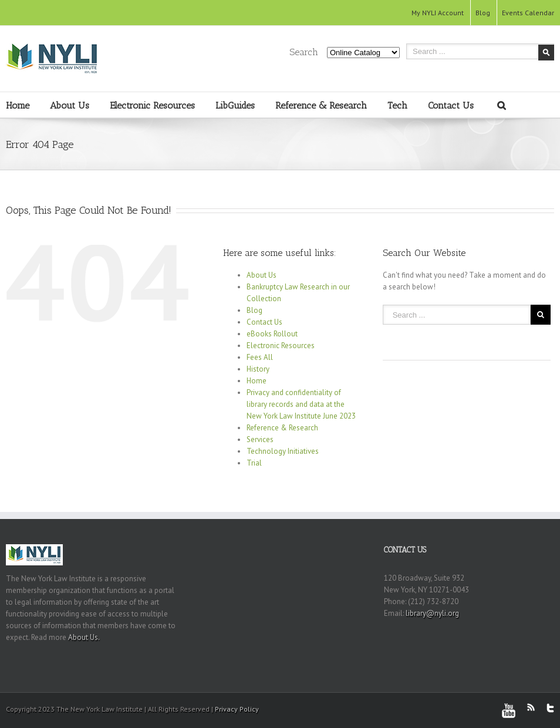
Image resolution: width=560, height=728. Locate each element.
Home (18, 105)
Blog (483, 13)
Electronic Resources (152, 105)
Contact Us (451, 105)
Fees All (260, 357)
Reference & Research (321, 105)
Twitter (550, 708)
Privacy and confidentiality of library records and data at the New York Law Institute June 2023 (301, 404)
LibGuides (235, 105)
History (258, 369)
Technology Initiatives (283, 451)
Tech (397, 105)
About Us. (84, 637)
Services (260, 439)
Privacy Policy (237, 709)
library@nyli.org (432, 613)
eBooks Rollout (272, 334)
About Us (70, 105)
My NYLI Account (438, 13)
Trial (254, 463)
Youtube (509, 711)
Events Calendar (528, 13)
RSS (531, 707)
